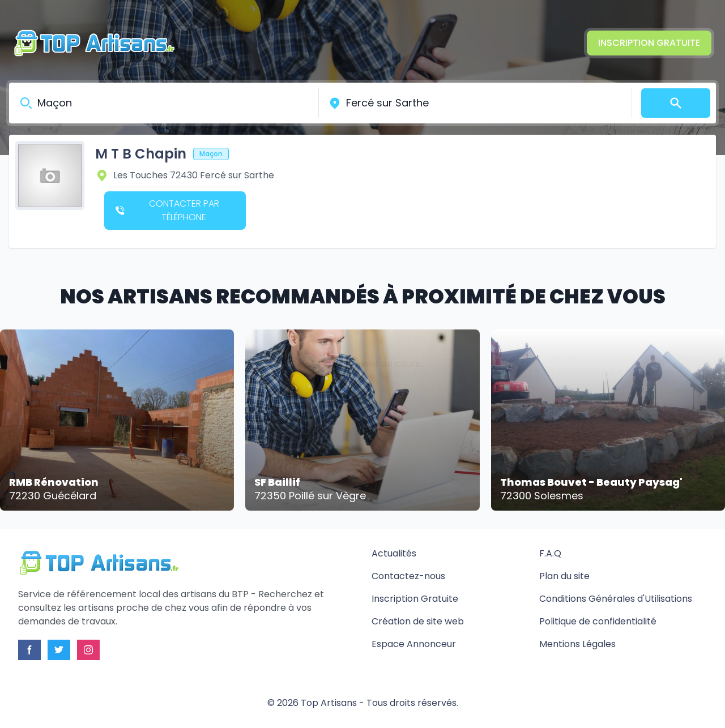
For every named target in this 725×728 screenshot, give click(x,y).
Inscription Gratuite (649, 43)
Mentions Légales (577, 644)
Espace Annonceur (414, 644)
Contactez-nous (408, 576)
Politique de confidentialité (598, 621)
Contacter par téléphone (167, 210)
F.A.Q (550, 553)
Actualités (394, 553)
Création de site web (418, 621)
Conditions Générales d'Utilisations (616, 599)
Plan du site (564, 576)
